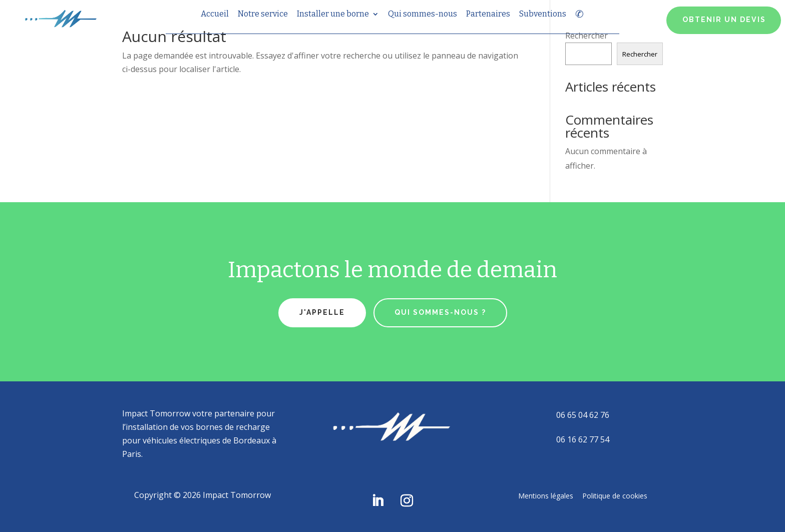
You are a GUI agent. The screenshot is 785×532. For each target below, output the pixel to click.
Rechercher (640, 54)
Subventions (543, 15)
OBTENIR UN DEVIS (724, 20)
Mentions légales (546, 495)
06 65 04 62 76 (583, 415)
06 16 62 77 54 (583, 439)
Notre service (263, 15)
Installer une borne (333, 15)
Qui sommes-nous (423, 15)
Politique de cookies (615, 495)
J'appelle (322, 312)
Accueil (215, 15)
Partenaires (488, 15)
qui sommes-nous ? (440, 312)
